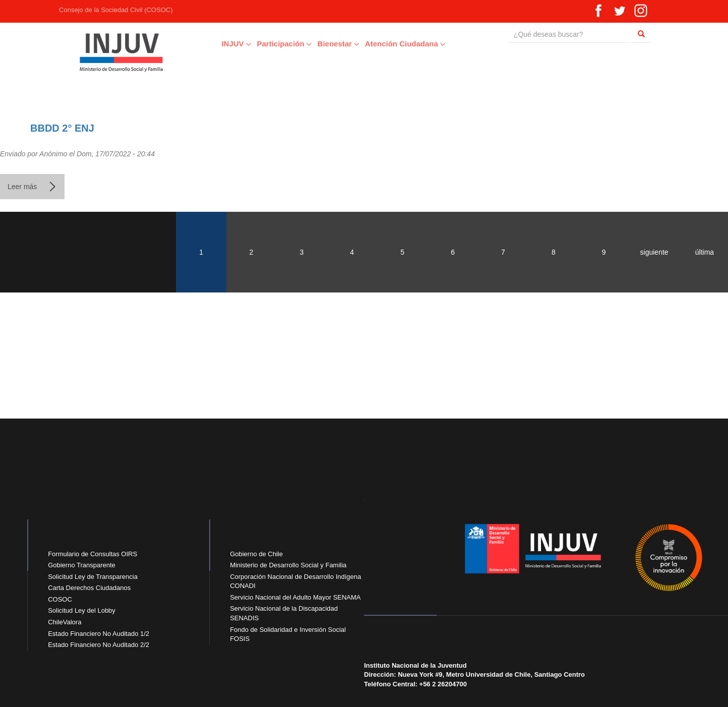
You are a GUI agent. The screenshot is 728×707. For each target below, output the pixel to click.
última (705, 252)
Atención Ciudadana (384, 44)
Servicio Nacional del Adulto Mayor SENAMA (295, 597)
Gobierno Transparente (82, 565)
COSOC (60, 599)
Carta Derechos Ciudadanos (89, 588)
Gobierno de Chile (256, 554)
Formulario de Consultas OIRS (93, 554)
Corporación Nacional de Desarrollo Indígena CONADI (295, 581)
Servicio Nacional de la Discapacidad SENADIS (284, 613)
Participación (264, 44)
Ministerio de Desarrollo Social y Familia (288, 565)
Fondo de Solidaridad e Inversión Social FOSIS (288, 634)
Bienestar (318, 44)
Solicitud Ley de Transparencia (93, 577)
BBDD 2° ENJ (62, 128)
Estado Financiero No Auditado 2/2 (99, 645)
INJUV (216, 44)
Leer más (32, 190)
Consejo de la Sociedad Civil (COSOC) (96, 10)
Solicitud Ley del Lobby (82, 610)
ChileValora (65, 622)
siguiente (654, 252)
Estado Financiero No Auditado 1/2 (99, 634)
